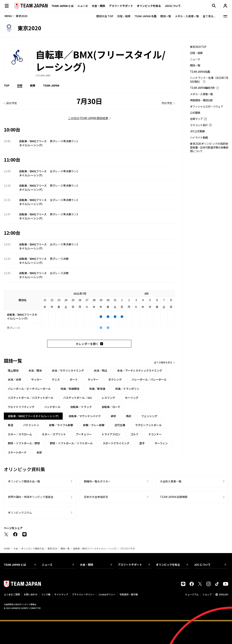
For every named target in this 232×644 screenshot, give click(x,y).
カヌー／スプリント (54, 434)
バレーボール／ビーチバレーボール (29, 389)
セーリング (132, 398)
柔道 (11, 425)
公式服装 (195, 113)
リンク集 (46, 594)
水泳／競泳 (35, 370)
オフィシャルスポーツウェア (206, 107)
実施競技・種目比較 (201, 100)
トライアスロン (111, 434)
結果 (33, 85)
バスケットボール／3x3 (77, 398)
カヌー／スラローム (20, 434)
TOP (7, 85)
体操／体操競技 (70, 389)
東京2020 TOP (198, 47)
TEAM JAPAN (51, 85)
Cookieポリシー (107, 594)
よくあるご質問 (12, 594)
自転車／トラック (81, 407)
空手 (142, 443)
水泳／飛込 (101, 370)
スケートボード (17, 452)
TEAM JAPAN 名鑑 (145, 16)
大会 (16, 548)
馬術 (129, 416)
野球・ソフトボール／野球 (24, 443)
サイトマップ (61, 594)
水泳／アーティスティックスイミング (140, 370)
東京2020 (52, 548)
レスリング (108, 398)
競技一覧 (166, 16)
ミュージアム (192, 594)
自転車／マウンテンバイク (85, 416)
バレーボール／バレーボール (149, 379)
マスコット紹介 (199, 125)
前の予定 (12, 103)
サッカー (37, 379)
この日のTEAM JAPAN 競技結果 (88, 118)
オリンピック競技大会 (33, 548)
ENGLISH (224, 594)
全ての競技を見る (163, 362)
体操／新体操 (97, 389)
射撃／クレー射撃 (94, 425)
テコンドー (155, 434)
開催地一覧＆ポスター (97, 481)
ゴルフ (134, 434)
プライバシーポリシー (83, 594)
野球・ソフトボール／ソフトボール (71, 443)
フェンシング (149, 416)
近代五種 (120, 425)
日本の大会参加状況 (96, 497)
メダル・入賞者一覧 (187, 16)
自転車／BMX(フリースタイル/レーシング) (95, 548)
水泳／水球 (15, 379)
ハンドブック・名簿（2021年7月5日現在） (209, 80)
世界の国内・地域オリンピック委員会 (31, 497)
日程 (20, 85)
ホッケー (93, 379)
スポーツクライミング (116, 443)
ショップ (207, 594)
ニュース (83, 6)
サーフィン (161, 443)
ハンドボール (52, 407)
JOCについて (173, 6)
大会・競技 (96, 565)
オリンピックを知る (149, 6)
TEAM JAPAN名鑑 (200, 72)
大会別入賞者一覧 (171, 481)
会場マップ (196, 119)
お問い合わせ (31, 594)
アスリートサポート (121, 6)
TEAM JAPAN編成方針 (202, 88)
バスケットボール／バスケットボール (31, 398)
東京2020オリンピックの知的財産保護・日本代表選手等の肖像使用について (209, 147)
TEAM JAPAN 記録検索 (174, 497)
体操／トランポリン (127, 389)
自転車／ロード (111, 407)
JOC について (210, 565)
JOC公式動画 (197, 131)
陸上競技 (13, 370)
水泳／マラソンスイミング (68, 370)
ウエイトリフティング (21, 407)
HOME (7, 548)
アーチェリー (84, 434)
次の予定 (167, 103)
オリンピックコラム (20, 512)
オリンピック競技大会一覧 (24, 481)
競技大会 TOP (105, 16)
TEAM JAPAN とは (20, 565)
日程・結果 (124, 16)
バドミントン (31, 425)
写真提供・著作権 (129, 594)
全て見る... (209, 16)
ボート (74, 379)
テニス (56, 379)
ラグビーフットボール (148, 425)
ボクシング (115, 379)
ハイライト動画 (199, 138)
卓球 (113, 416)
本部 (39, 452)
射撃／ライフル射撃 (61, 425)
